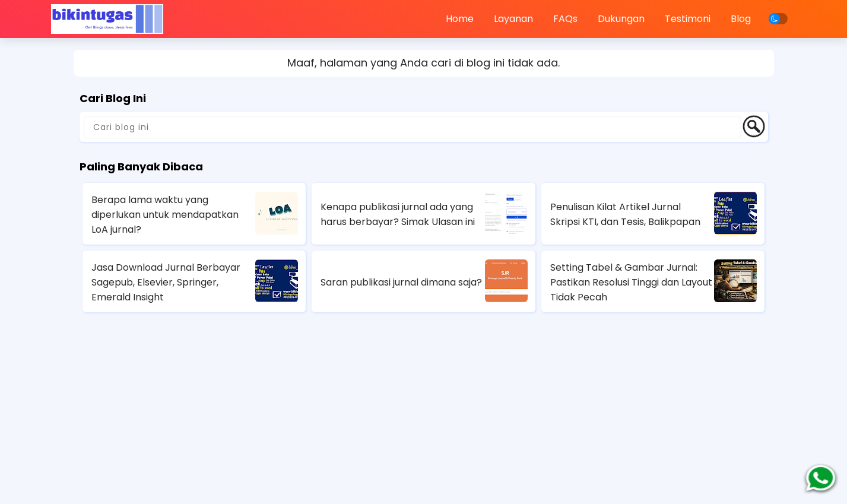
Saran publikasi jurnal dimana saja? (401, 282)
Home (460, 19)
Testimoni (688, 19)
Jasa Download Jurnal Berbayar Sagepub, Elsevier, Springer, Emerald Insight (166, 282)
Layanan (513, 19)
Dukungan (621, 19)
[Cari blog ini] (413, 127)
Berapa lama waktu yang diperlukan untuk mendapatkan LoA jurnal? (165, 215)
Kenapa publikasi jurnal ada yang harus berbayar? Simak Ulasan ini (398, 214)
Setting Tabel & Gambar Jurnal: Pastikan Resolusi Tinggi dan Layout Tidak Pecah (631, 282)
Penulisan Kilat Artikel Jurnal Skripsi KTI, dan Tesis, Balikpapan (625, 214)
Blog (741, 19)
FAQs (565, 19)
